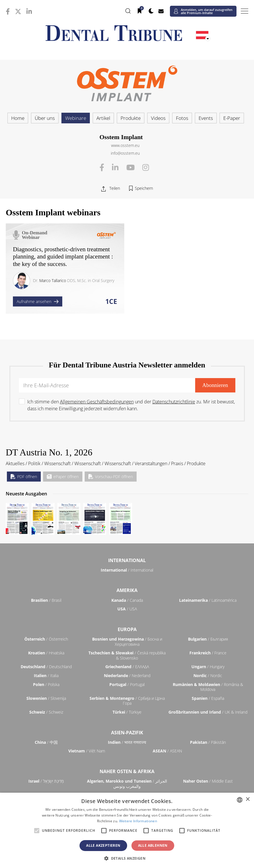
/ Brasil (46, 600)
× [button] (248, 799)
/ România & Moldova (208, 687)
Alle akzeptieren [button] (103, 845)
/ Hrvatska (46, 653)
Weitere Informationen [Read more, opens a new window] (138, 821)
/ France (208, 653)
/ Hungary (208, 667)
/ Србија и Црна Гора (127, 701)
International (127, 560)
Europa (127, 629)
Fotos (182, 118)
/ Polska (46, 684)
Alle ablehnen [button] (153, 845)
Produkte (131, 118)
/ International (127, 570)
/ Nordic (208, 676)
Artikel (103, 118)
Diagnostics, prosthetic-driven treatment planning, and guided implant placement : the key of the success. (63, 256)
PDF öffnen (24, 477)
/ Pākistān (208, 742)
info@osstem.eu (125, 153)
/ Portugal (127, 684)
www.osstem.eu (125, 145)
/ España (208, 698)
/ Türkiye (127, 712)
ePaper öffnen (63, 477)
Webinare (76, 118)
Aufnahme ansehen (38, 301)
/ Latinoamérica (208, 600)
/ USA (127, 609)
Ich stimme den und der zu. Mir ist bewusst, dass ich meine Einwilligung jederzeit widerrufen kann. (131, 405)
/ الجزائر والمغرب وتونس (127, 784)
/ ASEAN (167, 751)
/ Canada (127, 600)
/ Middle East (208, 781)
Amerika (127, 590)
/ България (208, 639)
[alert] (127, 830)
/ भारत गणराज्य (127, 742)
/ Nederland (127, 676)
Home (18, 118)
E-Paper (232, 118)
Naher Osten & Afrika (127, 771)
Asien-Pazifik (127, 733)
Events (206, 118)
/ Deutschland (46, 667)
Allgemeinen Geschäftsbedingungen (97, 402)
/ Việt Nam (87, 751)
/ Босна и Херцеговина (127, 642)
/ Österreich (46, 639)
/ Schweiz (46, 712)
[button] (127, 858)
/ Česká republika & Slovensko (127, 655)
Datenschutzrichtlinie (174, 402)
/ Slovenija (46, 698)
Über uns (45, 118)
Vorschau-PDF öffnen (111, 477)
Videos (158, 118)
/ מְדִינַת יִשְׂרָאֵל (46, 781)
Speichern (144, 188)
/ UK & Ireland (208, 712)
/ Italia (46, 676)
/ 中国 (46, 742)
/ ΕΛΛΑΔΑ (127, 667)
